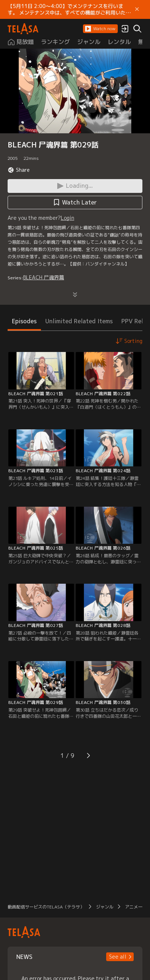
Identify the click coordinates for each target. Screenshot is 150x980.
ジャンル (105, 907)
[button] (100, 29)
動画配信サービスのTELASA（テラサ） (46, 907)
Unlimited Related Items (79, 321)
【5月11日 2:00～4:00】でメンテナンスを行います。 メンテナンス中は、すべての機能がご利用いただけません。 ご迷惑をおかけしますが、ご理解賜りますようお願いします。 (69, 9)
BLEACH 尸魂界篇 (44, 277)
